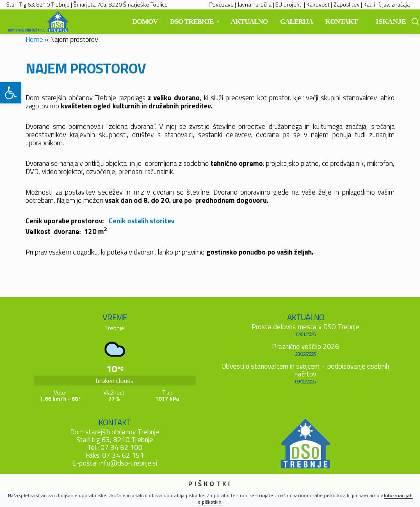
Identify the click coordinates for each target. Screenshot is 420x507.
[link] (11, 93)
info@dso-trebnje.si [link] (128, 463)
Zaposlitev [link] (347, 4)
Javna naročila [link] (255, 4)
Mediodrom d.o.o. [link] (164, 501)
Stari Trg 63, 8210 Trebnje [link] (38, 4)
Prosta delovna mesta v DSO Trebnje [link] (305, 327)
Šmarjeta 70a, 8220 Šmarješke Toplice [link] (121, 4)
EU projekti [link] (289, 4)
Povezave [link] (221, 4)
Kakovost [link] (318, 4)
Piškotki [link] (109, 501)
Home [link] (34, 39)
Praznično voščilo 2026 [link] (306, 346)
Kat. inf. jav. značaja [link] (387, 4)
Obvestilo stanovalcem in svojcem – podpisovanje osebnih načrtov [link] (305, 370)
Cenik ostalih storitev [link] (142, 221)
